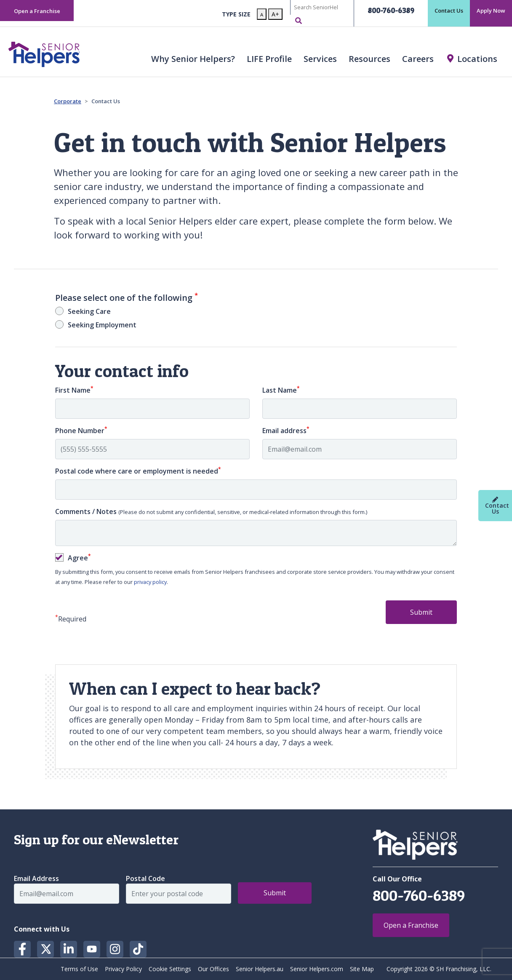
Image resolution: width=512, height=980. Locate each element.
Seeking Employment (102, 325)
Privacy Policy (123, 969)
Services (320, 59)
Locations (477, 59)
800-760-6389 (391, 10)
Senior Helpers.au (260, 969)
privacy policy (150, 582)
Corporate (68, 101)
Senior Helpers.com (317, 969)
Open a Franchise (37, 11)
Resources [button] (369, 59)
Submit (421, 612)
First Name (74, 390)
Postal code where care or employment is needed (138, 471)
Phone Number (81, 430)
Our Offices (213, 969)
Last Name (281, 390)
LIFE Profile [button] (269, 59)
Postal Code (145, 878)
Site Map (362, 969)
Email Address (36, 878)
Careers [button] (418, 59)
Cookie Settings (170, 969)
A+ (275, 14)
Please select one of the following (127, 298)
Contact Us (449, 11)
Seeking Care (89, 311)
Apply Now (491, 11)
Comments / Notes (211, 511)
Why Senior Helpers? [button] (193, 59)
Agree (79, 558)
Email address (286, 430)
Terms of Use (79, 969)
